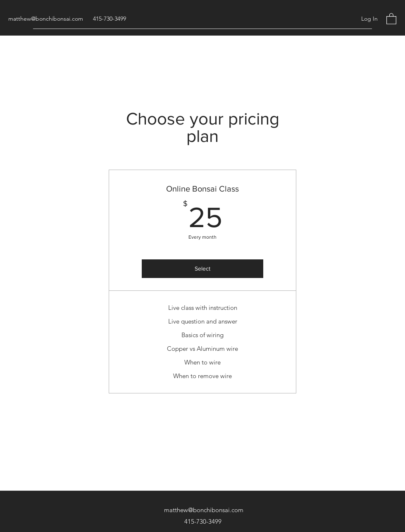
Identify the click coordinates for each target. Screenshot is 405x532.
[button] (391, 18)
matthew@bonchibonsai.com (46, 19)
